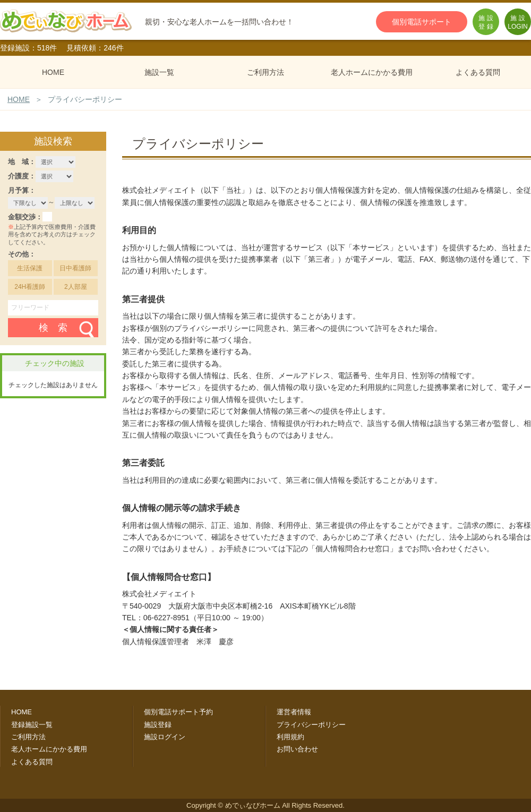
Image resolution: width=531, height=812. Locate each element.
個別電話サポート (422, 22)
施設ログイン (165, 737)
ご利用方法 (265, 72)
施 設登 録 (486, 22)
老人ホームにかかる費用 (372, 72)
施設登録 (158, 725)
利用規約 (290, 737)
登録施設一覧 (32, 725)
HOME (53, 72)
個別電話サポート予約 (178, 712)
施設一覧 (159, 72)
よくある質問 (478, 72)
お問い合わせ (297, 749)
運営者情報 (294, 712)
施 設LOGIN (517, 22)
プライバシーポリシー (311, 725)
